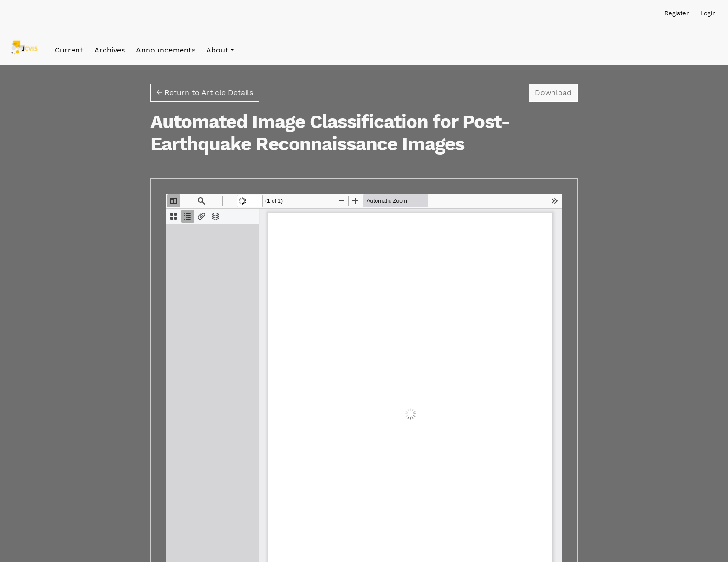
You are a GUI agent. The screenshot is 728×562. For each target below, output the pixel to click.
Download (556, 92)
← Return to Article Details (205, 93)
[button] (220, 50)
